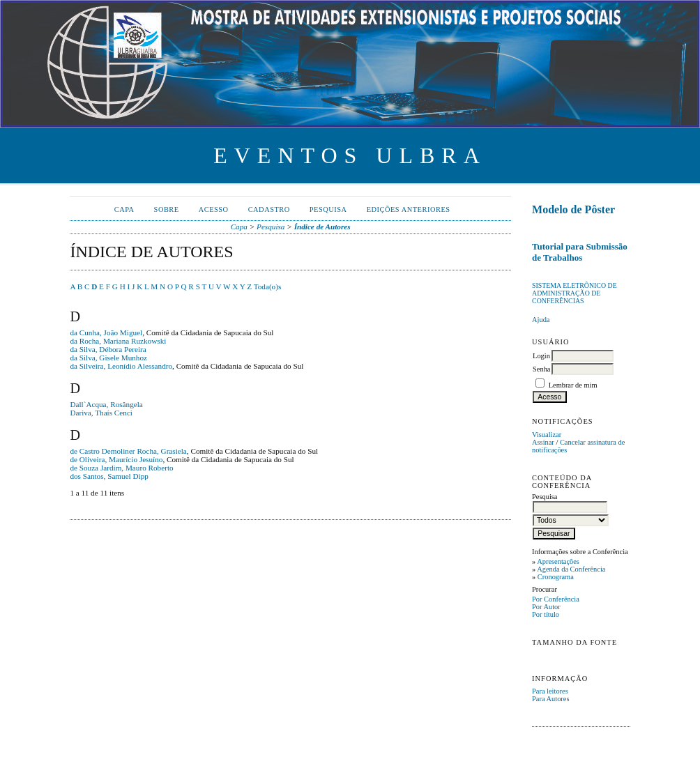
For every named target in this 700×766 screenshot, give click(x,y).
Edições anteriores (409, 209)
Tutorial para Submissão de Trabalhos (580, 252)
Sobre (167, 209)
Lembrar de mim (573, 385)
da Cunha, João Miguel (106, 332)
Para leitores (550, 691)
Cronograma (556, 577)
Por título (546, 614)
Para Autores (550, 699)
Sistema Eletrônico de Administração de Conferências (575, 293)
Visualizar (547, 435)
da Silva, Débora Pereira (108, 349)
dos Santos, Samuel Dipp (109, 476)
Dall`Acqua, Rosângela (106, 404)
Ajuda (541, 320)
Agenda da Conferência (571, 569)
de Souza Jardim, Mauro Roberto (121, 468)
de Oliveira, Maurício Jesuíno (116, 459)
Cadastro (269, 209)
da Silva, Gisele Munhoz (108, 358)
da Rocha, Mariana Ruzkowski (118, 341)
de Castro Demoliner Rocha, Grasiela (128, 451)
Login (541, 356)
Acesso (214, 209)
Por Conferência (556, 599)
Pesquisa (328, 209)
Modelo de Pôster (573, 209)
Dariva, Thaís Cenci (101, 413)
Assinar (543, 442)
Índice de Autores (322, 227)
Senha (541, 369)
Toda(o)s (268, 286)
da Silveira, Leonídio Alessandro (121, 366)
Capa (124, 209)
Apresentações (558, 561)
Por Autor (546, 607)
